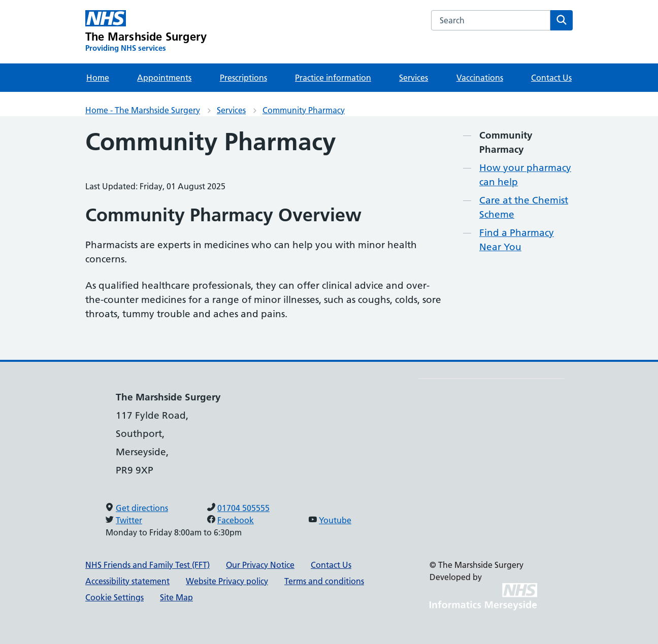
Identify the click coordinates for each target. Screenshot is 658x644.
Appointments (164, 78)
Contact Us (551, 78)
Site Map (176, 597)
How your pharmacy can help (525, 175)
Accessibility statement (127, 581)
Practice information (333, 78)
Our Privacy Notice (260, 565)
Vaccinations (480, 78)
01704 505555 (243, 508)
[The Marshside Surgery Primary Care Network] (146, 32)
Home (98, 78)
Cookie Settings (114, 597)
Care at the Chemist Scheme (524, 207)
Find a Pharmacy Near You (517, 240)
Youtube (335, 520)
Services (414, 78)
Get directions (142, 508)
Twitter (129, 520)
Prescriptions (243, 78)
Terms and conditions (324, 581)
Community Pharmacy (304, 110)
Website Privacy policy (227, 581)
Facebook (236, 520)
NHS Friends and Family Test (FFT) (147, 565)
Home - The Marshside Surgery (143, 110)
